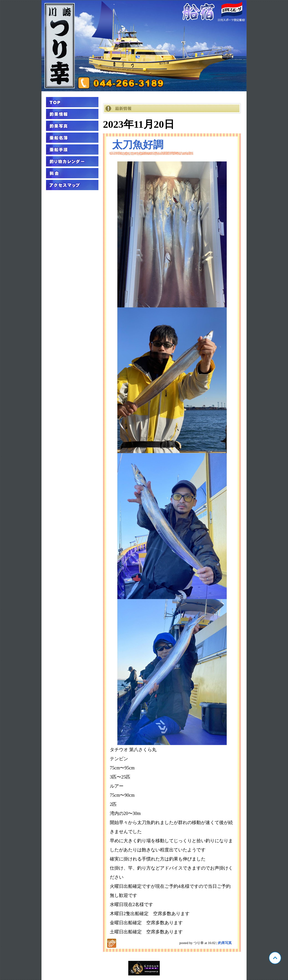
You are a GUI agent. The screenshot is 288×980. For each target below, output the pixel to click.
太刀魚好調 (138, 145)
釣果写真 (225, 943)
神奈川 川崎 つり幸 (144, 46)
